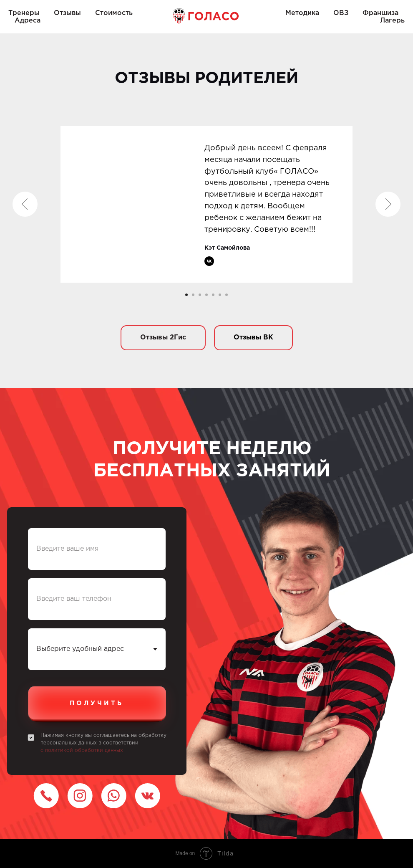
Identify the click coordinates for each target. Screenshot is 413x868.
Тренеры (24, 13)
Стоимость (114, 13)
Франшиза (380, 13)
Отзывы (67, 13)
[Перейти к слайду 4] (206, 295)
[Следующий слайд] (388, 204)
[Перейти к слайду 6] (220, 295)
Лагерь (392, 21)
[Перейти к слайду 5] (213, 295)
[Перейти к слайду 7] (227, 295)
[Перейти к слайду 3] (200, 295)
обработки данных (99, 750)
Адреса (28, 21)
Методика (302, 13)
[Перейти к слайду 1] (186, 295)
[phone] (97, 599)
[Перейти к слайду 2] (193, 295)
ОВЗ (341, 13)
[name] (97, 549)
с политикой (58, 750)
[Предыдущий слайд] (25, 204)
